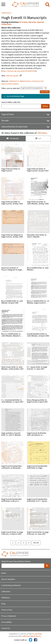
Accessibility (6, 622)
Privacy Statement (9, 616)
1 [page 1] (13, 543)
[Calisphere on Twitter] (31, 640)
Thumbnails (13, 139)
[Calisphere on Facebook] (36, 640)
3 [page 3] (23, 543)
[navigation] (3, 5)
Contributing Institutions (11, 585)
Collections (6, 13)
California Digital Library (31, 636)
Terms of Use (7, 610)
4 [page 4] (29, 543)
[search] (48, 5)
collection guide (12, 76)
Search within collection (11, 102)
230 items (42, 133)
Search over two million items (16, 562)
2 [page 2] (18, 543)
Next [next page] (36, 543)
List (38, 139)
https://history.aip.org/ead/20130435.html (19, 71)
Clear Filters (45, 92)
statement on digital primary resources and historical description (22, 83)
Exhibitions (6, 598)
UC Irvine (23, 22)
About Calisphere (8, 579)
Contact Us (6, 628)
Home (4, 573)
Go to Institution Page (14, 96)
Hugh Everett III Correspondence (34, 88)
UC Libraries (37, 634)
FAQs (3, 604)
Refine (45, 106)
